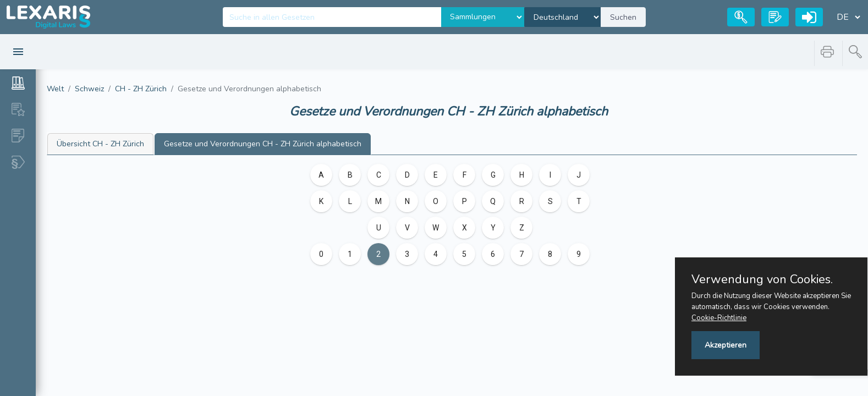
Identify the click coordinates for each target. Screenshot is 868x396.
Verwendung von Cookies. (762, 279)
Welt (55, 89)
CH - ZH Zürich (141, 89)
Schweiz (89, 89)
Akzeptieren (726, 345)
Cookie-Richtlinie (719, 318)
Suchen (623, 17)
